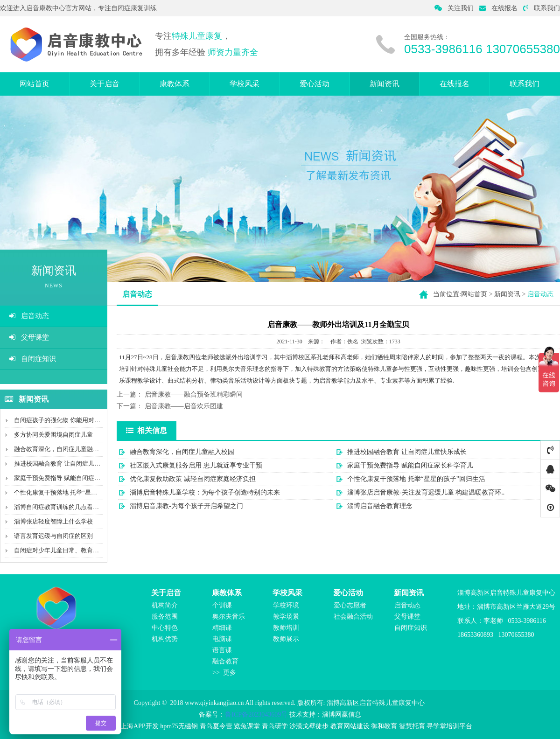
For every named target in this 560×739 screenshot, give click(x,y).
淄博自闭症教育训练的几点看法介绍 (63, 507)
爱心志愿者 (350, 605)
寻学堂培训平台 (449, 726)
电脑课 (222, 639)
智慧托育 (412, 726)
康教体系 (175, 84)
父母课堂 (29, 337)
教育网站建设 (350, 726)
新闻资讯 (385, 84)
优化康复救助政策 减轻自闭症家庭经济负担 (193, 479)
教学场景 (286, 617)
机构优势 (165, 639)
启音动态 (29, 316)
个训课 (222, 605)
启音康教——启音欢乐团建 (184, 406)
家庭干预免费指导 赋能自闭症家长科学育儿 (72, 478)
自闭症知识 (33, 359)
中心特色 (165, 628)
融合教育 (225, 661)
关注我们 (454, 8)
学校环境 (286, 605)
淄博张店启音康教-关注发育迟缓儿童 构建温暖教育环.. (426, 492)
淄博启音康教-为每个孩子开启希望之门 (186, 506)
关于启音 (105, 84)
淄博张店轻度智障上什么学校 (53, 521)
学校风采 (245, 84)
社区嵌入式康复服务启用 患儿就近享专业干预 (196, 465)
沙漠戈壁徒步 (309, 726)
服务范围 (165, 617)
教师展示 (286, 639)
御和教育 (384, 726)
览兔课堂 (247, 726)
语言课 (222, 650)
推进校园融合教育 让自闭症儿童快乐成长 (69, 464)
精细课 (222, 628)
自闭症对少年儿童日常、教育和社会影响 (69, 550)
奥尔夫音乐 (229, 617)
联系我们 (542, 8)
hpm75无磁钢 (179, 726)
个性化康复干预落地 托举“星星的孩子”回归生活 (78, 492)
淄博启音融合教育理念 (380, 506)
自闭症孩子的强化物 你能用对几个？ (63, 420)
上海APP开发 (140, 726)
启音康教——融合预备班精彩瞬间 (194, 394)
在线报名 (498, 8)
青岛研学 (275, 726)
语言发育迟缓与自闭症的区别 (53, 536)
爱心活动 (315, 84)
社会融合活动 (353, 617)
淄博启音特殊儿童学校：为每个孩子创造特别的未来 (205, 492)
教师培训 (286, 628)
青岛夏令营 (216, 726)
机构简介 (165, 605)
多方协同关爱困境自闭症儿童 (53, 435)
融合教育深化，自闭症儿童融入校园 (63, 449)
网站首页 (35, 84)
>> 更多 (224, 673)
